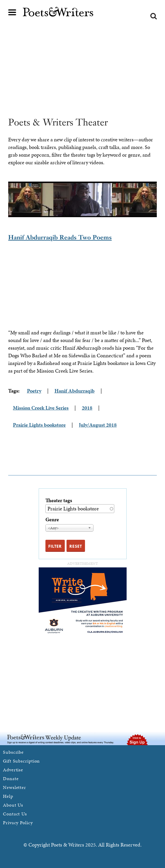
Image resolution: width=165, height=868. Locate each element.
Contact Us (15, 814)
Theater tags (59, 500)
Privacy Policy (18, 823)
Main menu (12, 12)
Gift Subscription (21, 761)
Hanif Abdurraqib (75, 391)
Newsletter (15, 787)
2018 (87, 408)
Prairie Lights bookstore (39, 425)
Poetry (34, 391)
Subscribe (13, 752)
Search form (154, 16)
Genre (52, 519)
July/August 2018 (98, 425)
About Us (13, 805)
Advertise (13, 770)
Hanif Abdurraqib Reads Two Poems (60, 237)
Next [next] (161, 200)
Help (8, 796)
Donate (11, 779)
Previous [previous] (4, 200)
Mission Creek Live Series (41, 408)
